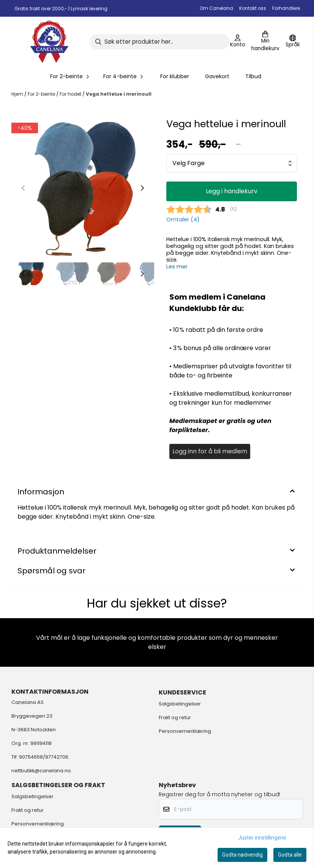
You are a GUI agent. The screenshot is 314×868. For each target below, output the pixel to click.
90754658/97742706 (44, 757)
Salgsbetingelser (180, 704)
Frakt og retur (175, 717)
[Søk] (159, 42)
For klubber (175, 76)
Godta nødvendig (242, 855)
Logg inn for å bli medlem (210, 451)
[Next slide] (142, 188)
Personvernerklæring (185, 731)
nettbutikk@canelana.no (41, 771)
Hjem (18, 94)
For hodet (71, 94)
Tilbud (253, 76)
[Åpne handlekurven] (265, 42)
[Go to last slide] (24, 274)
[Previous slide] (24, 188)
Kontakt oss (253, 8)
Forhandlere (286, 8)
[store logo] (49, 42)
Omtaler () (183, 219)
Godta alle (290, 855)
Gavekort (217, 76)
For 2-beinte (42, 94)
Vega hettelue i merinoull (119, 94)
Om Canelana (216, 8)
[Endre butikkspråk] (293, 42)
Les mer (177, 267)
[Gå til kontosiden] (238, 42)
